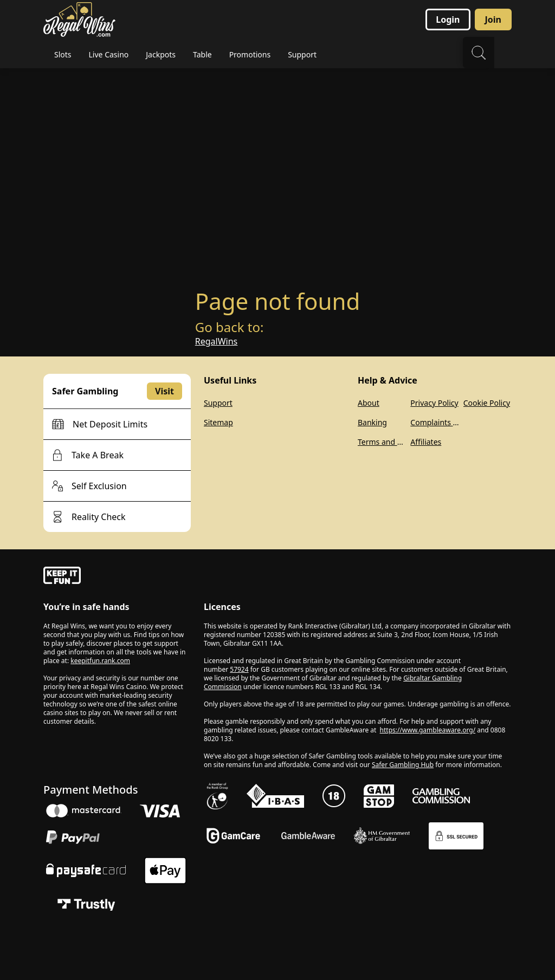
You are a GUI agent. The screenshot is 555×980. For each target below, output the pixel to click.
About (369, 403)
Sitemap (218, 422)
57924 (239, 669)
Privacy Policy (434, 403)
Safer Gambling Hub (403, 765)
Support (218, 403)
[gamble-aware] (117, 577)
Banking (372, 422)
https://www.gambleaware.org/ (428, 730)
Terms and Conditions (382, 442)
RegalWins (216, 341)
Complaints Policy (434, 422)
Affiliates (426, 442)
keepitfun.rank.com (100, 661)
